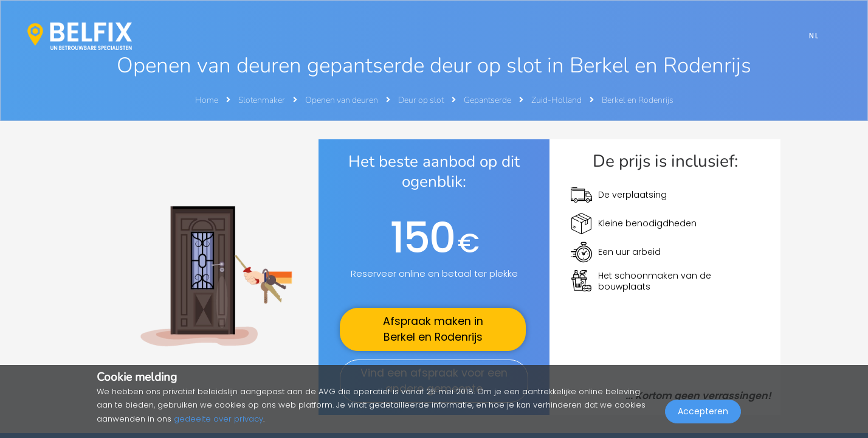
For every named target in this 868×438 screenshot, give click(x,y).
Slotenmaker (263, 100)
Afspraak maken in (433, 329)
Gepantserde (488, 100)
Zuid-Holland (557, 100)
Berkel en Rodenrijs (638, 100)
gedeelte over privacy (219, 419)
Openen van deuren (343, 100)
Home (207, 100)
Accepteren (703, 411)
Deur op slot (422, 100)
